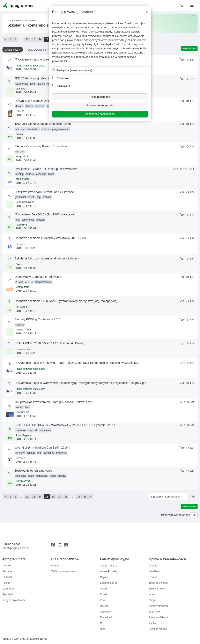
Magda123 (22, 157)
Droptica (21, 244)
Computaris (22, 287)
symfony (20, 453)
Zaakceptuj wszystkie (100, 105)
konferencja (22, 84)
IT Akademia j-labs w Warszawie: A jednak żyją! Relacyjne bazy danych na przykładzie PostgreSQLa (80, 383)
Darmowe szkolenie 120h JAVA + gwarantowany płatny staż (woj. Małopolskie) (66, 301)
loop (38, 197)
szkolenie (21, 430)
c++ (27, 282)
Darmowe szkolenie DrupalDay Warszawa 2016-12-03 (50, 238)
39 (85, 497)
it (16, 282)
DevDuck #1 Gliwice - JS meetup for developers (46, 169)
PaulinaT (21, 111)
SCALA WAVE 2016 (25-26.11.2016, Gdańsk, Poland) (50, 343)
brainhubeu (22, 179)
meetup (20, 174)
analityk (62, 476)
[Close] (147, 12)
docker (29, 106)
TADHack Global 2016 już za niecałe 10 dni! (43, 124)
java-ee (41, 84)
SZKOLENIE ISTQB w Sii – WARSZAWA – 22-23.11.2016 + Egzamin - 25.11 (65, 425)
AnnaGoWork (24, 481)
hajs (27, 407)
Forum (32, 21)
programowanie (61, 129)
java (32, 84)
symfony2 (49, 453)
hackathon (34, 129)
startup (19, 407)
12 (27, 39)
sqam (31, 476)
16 (53, 497)
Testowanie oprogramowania (33, 471)
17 (60, 497)
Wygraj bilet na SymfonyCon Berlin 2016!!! (42, 448)
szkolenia (21, 476)
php (39, 453)
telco (23, 129)
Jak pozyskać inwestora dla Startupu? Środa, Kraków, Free (53, 402)
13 (34, 39)
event (31, 197)
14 (40, 39)
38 (79, 497)
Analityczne (61, 85)
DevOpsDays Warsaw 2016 (33, 101)
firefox (19, 264)
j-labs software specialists (30, 66)
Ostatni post (11, 50)
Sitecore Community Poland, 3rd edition (41, 146)
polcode (20, 458)
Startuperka (23, 412)
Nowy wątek (189, 49)
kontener (40, 106)
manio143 (21, 225)
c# (17, 152)
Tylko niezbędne (100, 97)
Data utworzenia (37, 50)
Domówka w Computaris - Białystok (38, 277)
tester (53, 476)
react (51, 174)
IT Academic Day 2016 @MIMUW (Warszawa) (45, 214)
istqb (30, 430)
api (17, 129)
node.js (30, 174)
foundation (45, 430)
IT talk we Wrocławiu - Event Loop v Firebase (44, 192)
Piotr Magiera (23, 435)
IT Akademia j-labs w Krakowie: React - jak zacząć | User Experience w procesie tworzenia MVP (78, 363)
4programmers (15, 21)
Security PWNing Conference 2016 (38, 319)
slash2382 (22, 307)
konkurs (46, 129)
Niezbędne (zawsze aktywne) (72, 70)
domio (19, 134)
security (20, 325)
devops (19, 106)
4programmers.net (76, 23)
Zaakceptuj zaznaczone (100, 114)
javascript (41, 174)
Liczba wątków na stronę (175, 515)
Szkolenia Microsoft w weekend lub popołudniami (47, 258)
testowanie (42, 476)
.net (22, 152)
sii (36, 430)
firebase (47, 197)
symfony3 (61, 453)
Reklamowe (61, 78)
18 (66, 497)
